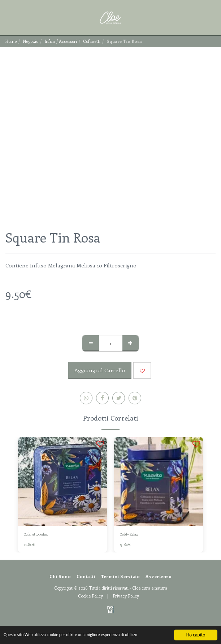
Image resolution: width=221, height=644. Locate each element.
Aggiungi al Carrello (100, 370)
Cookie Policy (90, 596)
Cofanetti (92, 41)
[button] (8, 17)
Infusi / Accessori (61, 41)
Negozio (31, 41)
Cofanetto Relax (36, 534)
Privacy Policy (126, 596)
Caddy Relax (129, 534)
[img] (62, 481)
